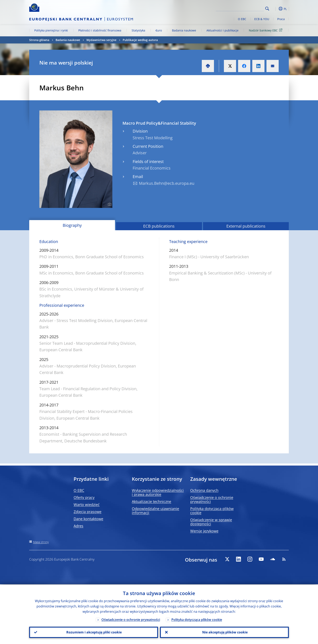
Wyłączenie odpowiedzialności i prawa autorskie (158, 492)
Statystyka (138, 30)
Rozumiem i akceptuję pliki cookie (94, 632)
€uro (159, 30)
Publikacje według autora (140, 40)
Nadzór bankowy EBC (266, 30)
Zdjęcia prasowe (88, 512)
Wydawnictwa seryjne (101, 40)
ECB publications (159, 226)
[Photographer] (109, 204)
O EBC (242, 19)
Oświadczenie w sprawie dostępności (211, 522)
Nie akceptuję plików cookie (225, 632)
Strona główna (39, 40)
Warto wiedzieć (87, 505)
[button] (275, 9)
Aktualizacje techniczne (151, 501)
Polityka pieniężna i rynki (51, 30)
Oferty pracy (84, 497)
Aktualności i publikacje (222, 30)
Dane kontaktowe (88, 519)
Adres (78, 526)
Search (267, 9)
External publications (246, 226)
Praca (281, 19)
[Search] (244, 8)
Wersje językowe (204, 531)
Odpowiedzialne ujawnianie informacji (155, 511)
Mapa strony (41, 542)
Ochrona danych (204, 490)
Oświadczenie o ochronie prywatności (212, 499)
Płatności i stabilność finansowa (100, 30)
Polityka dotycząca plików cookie (212, 511)
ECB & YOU (262, 19)
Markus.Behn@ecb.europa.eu (167, 183)
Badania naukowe (184, 30)
